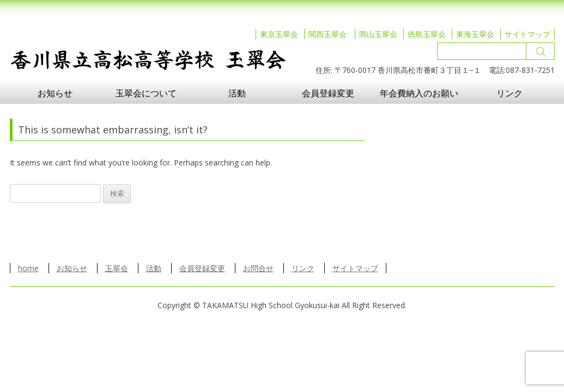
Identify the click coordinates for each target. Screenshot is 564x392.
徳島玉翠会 (427, 34)
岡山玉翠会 (378, 34)
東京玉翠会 (279, 34)
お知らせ (55, 93)
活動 (237, 93)
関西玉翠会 (328, 34)
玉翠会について (146, 93)
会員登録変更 (328, 93)
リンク (510, 93)
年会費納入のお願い (419, 93)
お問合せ (258, 268)
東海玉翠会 (475, 34)
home (28, 268)
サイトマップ (527, 34)
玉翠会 (117, 268)
